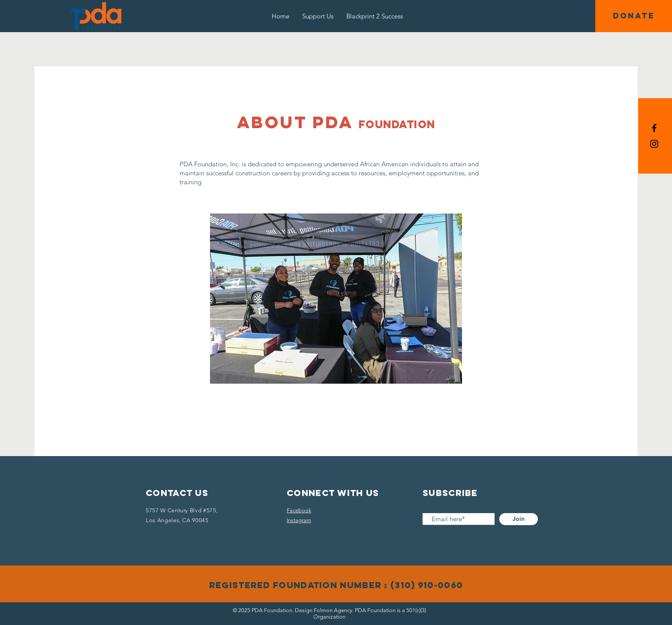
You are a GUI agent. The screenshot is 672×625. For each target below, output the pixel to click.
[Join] (519, 519)
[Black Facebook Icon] (654, 128)
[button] (634, 16)
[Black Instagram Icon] (654, 144)
